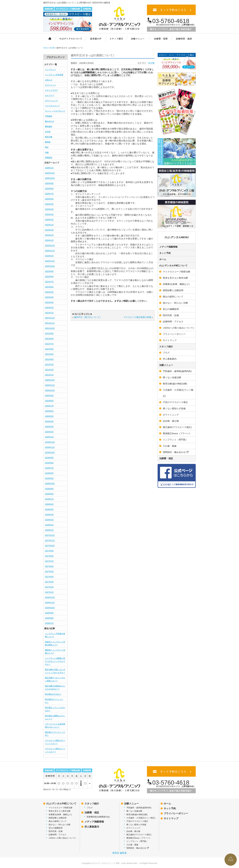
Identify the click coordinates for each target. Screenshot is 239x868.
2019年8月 (49, 463)
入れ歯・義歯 (170, 446)
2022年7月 (49, 282)
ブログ (166, 353)
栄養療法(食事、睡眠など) (176, 284)
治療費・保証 (161, 38)
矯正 (47, 147)
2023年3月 (49, 256)
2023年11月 (50, 251)
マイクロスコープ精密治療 (177, 272)
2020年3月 (49, 427)
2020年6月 (49, 411)
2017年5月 (49, 572)
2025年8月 (49, 189)
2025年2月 (49, 220)
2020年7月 (49, 406)
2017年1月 (49, 592)
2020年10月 (50, 390)
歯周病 (48, 142)
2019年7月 (49, 468)
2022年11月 (50, 261)
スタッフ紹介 (118, 38)
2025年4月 (49, 209)
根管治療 (49, 137)
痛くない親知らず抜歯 (174, 408)
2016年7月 (49, 623)
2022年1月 (49, 313)
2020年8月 (49, 401)
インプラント (50, 70)
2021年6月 (49, 349)
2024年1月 (49, 240)
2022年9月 (49, 271)
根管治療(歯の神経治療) (175, 384)
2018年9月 (49, 489)
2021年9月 (49, 333)
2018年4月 (49, 515)
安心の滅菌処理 (171, 309)
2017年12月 (50, 535)
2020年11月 (50, 385)
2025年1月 (49, 225)
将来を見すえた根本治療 (175, 278)
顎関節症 (49, 158)
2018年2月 (49, 525)
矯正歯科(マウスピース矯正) (177, 427)
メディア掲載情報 (168, 247)
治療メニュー (140, 38)
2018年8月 (49, 494)
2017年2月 (49, 587)
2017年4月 (49, 577)
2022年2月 (49, 308)
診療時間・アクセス (173, 322)
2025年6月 (49, 199)
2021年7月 (49, 344)
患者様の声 (95, 38)
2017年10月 (50, 546)
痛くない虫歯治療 (172, 377)
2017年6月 (49, 566)
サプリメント (50, 85)
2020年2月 (49, 432)
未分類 (48, 132)
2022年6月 (49, 287)
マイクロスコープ (52, 106)
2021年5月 (49, 354)
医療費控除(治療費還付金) (98, 817)
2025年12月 (50, 173)
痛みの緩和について (173, 297)
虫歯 (47, 152)
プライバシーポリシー (174, 334)
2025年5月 (49, 204)
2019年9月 (49, 458)
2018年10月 (50, 484)
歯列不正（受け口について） (88, 317)
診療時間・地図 (184, 38)
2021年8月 (49, 339)
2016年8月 (49, 618)
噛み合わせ (50, 121)
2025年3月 (49, 214)
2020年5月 (49, 416)
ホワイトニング (51, 101)
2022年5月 (49, 292)
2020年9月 (49, 396)
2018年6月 (49, 504)
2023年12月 (50, 245)
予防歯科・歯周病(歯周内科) (177, 371)
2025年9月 (49, 183)
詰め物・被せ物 (171, 421)
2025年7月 (49, 194)
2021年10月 (50, 328)
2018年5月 (49, 509)
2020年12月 (50, 380)
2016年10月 (50, 608)
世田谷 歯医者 (120, 853)
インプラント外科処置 (54, 75)
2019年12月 (50, 442)
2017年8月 (49, 556)
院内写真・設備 (171, 315)
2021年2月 (49, 370)
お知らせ (49, 80)
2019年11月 (50, 447)
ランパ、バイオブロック (55, 111)
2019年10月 (50, 452)
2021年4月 (49, 359)
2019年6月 (49, 473)
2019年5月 (49, 478)
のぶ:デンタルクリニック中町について (68, 38)
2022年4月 (49, 297)
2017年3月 (49, 582)
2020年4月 (49, 421)
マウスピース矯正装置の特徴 (137, 317)
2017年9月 (49, 551)
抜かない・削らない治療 (175, 303)
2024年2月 (49, 235)
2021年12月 (50, 318)
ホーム (48, 38)
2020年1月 (49, 437)
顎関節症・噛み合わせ (176, 452)
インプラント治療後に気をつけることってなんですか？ (55, 661)
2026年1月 (49, 168)
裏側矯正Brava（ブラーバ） (177, 433)
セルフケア (50, 95)
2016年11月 (50, 603)
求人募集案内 (170, 359)
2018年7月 (49, 499)
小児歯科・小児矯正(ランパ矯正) (178, 393)
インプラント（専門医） (175, 440)
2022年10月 (50, 266)
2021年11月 (50, 323)
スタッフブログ (51, 90)
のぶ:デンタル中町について (173, 266)
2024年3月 (49, 230)
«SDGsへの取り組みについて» (179, 328)
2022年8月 (49, 277)
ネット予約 (165, 253)
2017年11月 (50, 540)
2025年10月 (50, 178)
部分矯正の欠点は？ (53, 694)
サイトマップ (170, 340)
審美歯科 (49, 126)
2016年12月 (50, 597)
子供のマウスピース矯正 (175, 402)
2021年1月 (49, 375)
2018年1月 (49, 530)
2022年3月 (49, 302)
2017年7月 (49, 561)
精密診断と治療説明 (173, 290)
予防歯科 (49, 116)
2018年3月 (49, 520)
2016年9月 (49, 613)
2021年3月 (49, 365)
